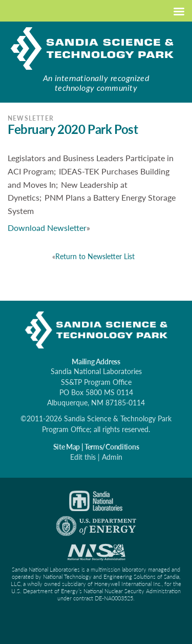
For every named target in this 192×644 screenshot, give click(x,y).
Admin (112, 457)
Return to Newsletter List (95, 256)
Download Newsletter (47, 228)
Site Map (67, 447)
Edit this (83, 457)
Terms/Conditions (112, 447)
